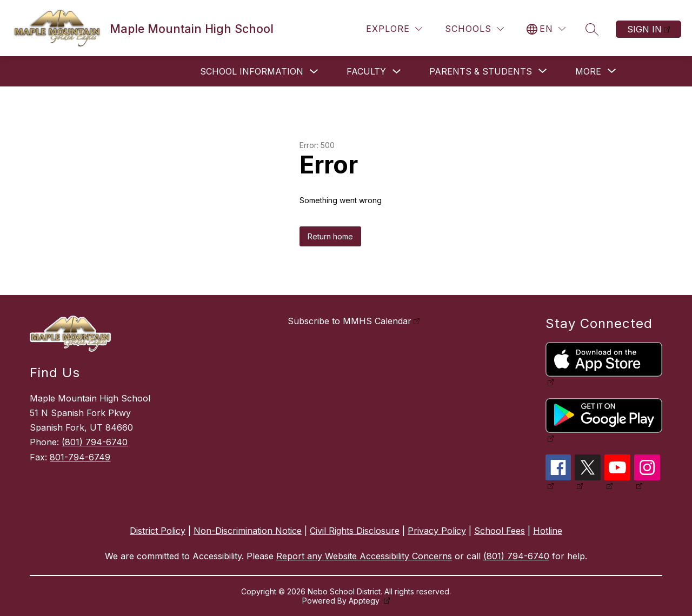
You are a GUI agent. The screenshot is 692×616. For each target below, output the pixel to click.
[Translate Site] (546, 29)
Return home (330, 236)
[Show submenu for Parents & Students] (481, 71)
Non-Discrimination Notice (248, 531)
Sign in (644, 29)
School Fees (500, 531)
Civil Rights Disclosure (355, 531)
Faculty (366, 71)
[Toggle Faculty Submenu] (397, 72)
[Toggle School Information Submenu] (314, 72)
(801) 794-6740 (95, 442)
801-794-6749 (80, 457)
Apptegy (365, 601)
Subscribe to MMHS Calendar (350, 321)
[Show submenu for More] (588, 71)
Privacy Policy (437, 531)
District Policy (158, 531)
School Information (252, 71)
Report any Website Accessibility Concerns (364, 556)
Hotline (548, 531)
